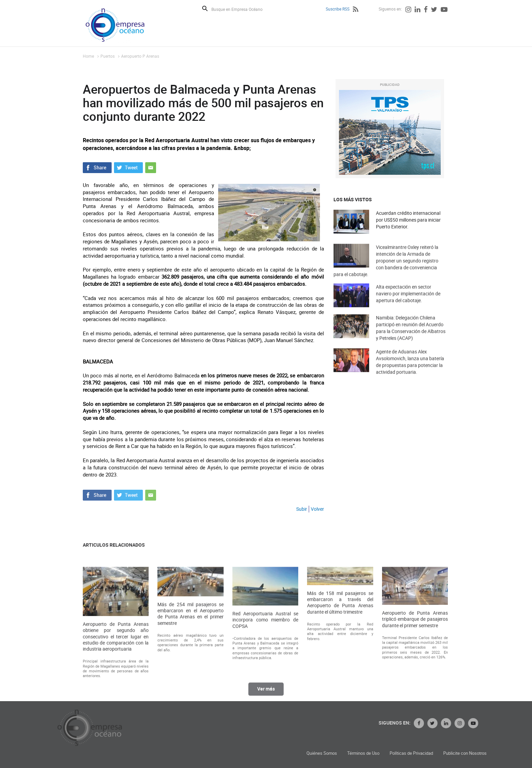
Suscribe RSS (338, 9)
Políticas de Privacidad (499, 753)
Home (88, 56)
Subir (302, 509)
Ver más (266, 695)
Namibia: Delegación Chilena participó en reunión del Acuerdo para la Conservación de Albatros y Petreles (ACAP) (411, 341)
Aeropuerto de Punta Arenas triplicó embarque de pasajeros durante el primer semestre (415, 677)
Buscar (205, 8)
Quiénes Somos (410, 753)
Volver (317, 509)
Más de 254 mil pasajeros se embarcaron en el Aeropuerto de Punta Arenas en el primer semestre (190, 671)
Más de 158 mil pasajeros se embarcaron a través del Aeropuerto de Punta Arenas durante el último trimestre (340, 660)
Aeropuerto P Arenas (140, 56)
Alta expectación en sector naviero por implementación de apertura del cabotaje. (408, 305)
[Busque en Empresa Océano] (241, 9)
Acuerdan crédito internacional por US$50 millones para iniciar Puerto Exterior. (408, 220)
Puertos (108, 56)
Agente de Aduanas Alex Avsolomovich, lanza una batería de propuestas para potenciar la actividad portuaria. (410, 375)
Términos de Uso (451, 753)
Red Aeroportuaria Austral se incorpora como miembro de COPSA (265, 678)
